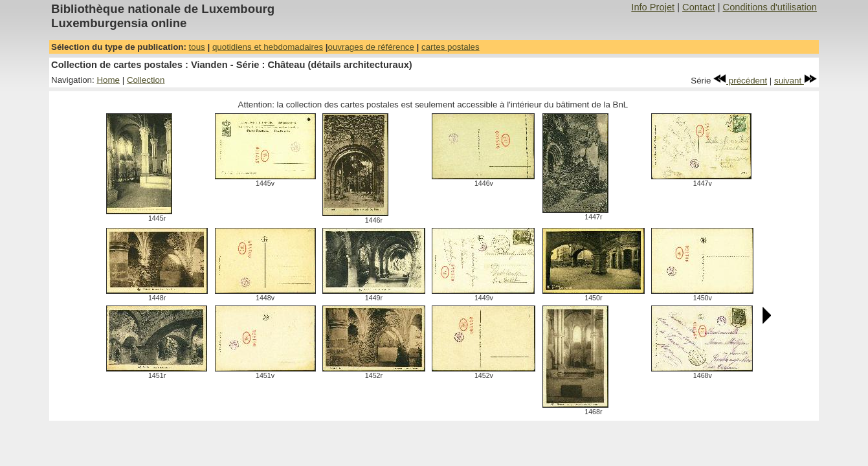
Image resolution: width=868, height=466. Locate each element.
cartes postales (451, 47)
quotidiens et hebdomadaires (268, 47)
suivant (796, 81)
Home (108, 80)
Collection (146, 80)
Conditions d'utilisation (770, 7)
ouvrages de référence (371, 47)
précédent (740, 81)
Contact (699, 7)
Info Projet (653, 7)
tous (197, 47)
